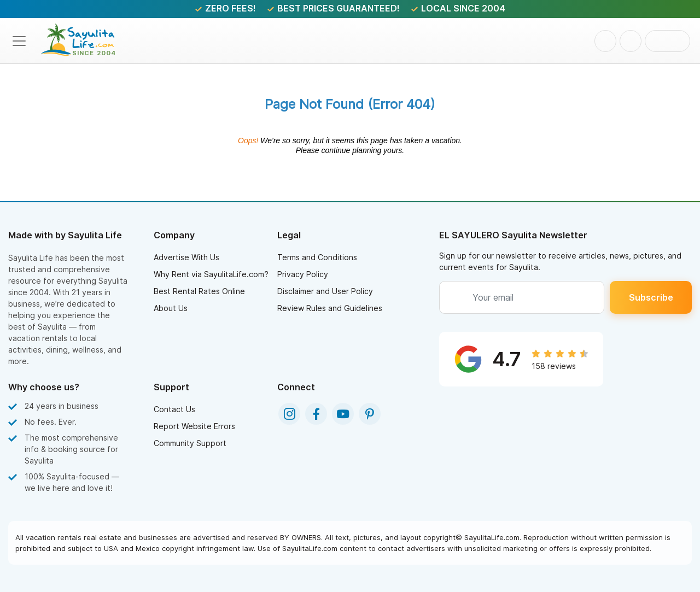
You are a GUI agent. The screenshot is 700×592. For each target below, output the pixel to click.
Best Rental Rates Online (199, 291)
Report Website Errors (194, 426)
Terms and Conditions (317, 257)
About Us (171, 308)
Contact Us (174, 409)
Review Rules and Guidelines (330, 308)
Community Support (190, 443)
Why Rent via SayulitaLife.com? (211, 274)
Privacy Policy (303, 274)
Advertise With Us (186, 257)
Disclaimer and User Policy (325, 291)
